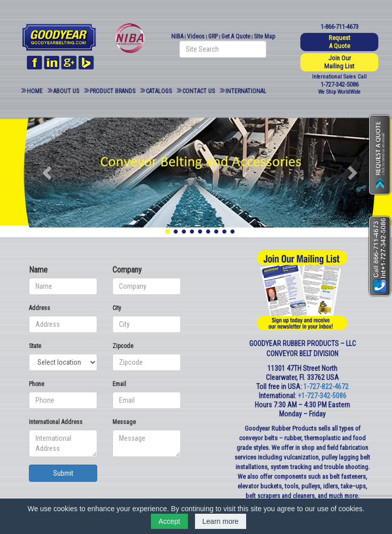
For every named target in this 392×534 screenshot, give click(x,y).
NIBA (177, 36)
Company (127, 270)
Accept (169, 521)
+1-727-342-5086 (322, 396)
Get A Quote (236, 36)
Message (124, 422)
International (246, 91)
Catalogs (159, 91)
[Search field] (223, 49)
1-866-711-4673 (340, 27)
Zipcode (123, 346)
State (35, 346)
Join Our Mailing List (339, 62)
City (117, 308)
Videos (196, 36)
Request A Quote (340, 42)
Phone (36, 384)
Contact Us (199, 91)
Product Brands (112, 91)
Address (40, 308)
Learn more (221, 521)
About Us (66, 91)
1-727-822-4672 (326, 387)
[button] (48, 173)
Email (119, 384)
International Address (56, 422)
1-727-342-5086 (340, 84)
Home (35, 91)
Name (38, 270)
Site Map (264, 36)
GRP (213, 36)
